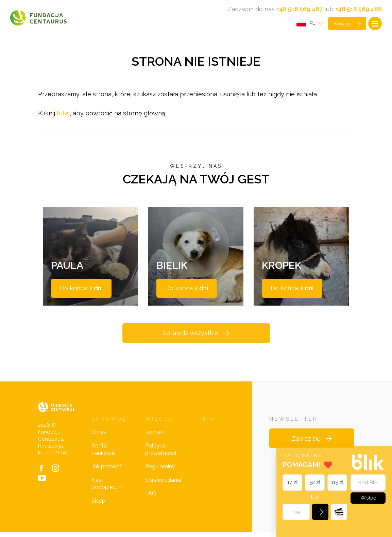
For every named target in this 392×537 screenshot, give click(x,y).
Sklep (98, 506)
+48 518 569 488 (359, 9)
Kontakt (155, 437)
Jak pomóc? (107, 472)
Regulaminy (160, 472)
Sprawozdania (163, 485)
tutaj (63, 115)
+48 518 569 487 (300, 9)
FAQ (151, 499)
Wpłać (368, 498)
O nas (99, 437)
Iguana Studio (55, 458)
